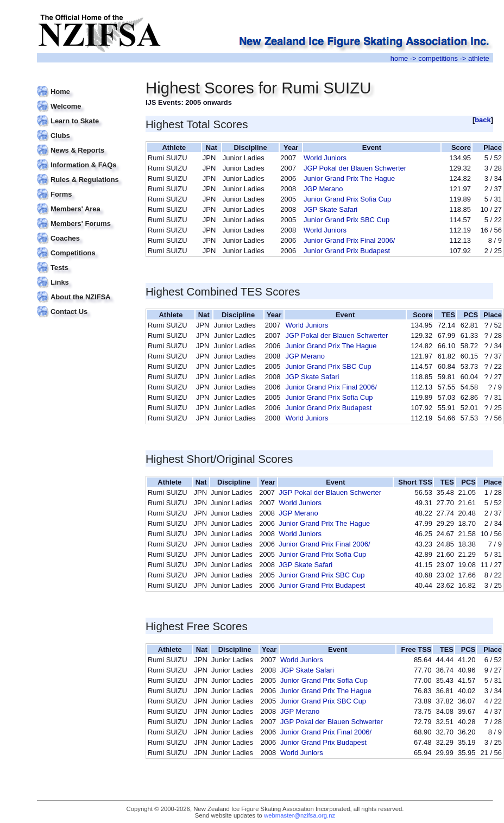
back (483, 120)
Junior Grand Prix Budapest (347, 251)
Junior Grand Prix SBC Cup (346, 220)
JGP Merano (323, 189)
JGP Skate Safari (330, 209)
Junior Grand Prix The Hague (349, 178)
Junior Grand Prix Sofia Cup (347, 199)
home (399, 58)
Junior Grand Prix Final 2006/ (349, 240)
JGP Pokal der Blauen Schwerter (355, 168)
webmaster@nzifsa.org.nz (300, 815)
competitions (438, 58)
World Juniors (325, 158)
